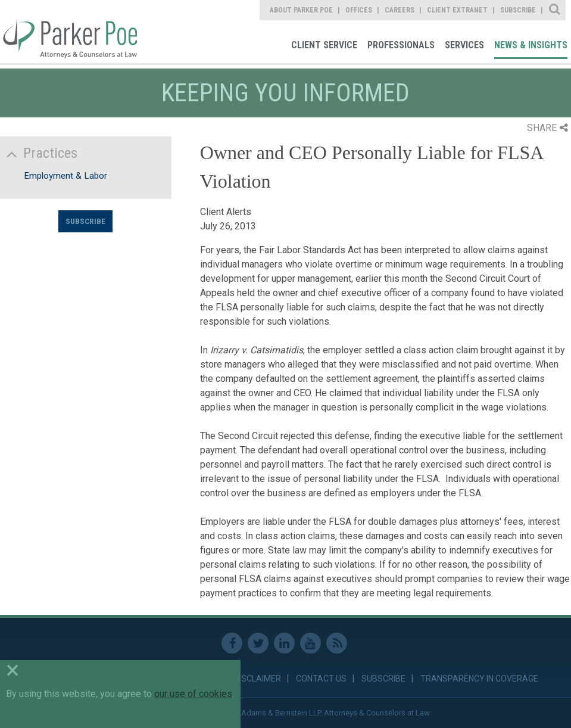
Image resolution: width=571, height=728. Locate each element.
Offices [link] (359, 10)
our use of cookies (193, 694)
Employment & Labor (65, 176)
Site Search (555, 10)
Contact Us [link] (321, 679)
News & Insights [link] (531, 45)
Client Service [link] (324, 45)
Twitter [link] (258, 643)
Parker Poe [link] (68, 32)
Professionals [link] (401, 45)
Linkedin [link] (284, 643)
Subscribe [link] (518, 10)
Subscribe (85, 221)
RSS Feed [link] (337, 643)
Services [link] (464, 45)
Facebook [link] (232, 643)
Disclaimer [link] (258, 679)
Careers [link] (400, 10)
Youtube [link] (311, 643)
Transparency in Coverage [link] (479, 679)
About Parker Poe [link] (301, 10)
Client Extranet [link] (457, 10)
